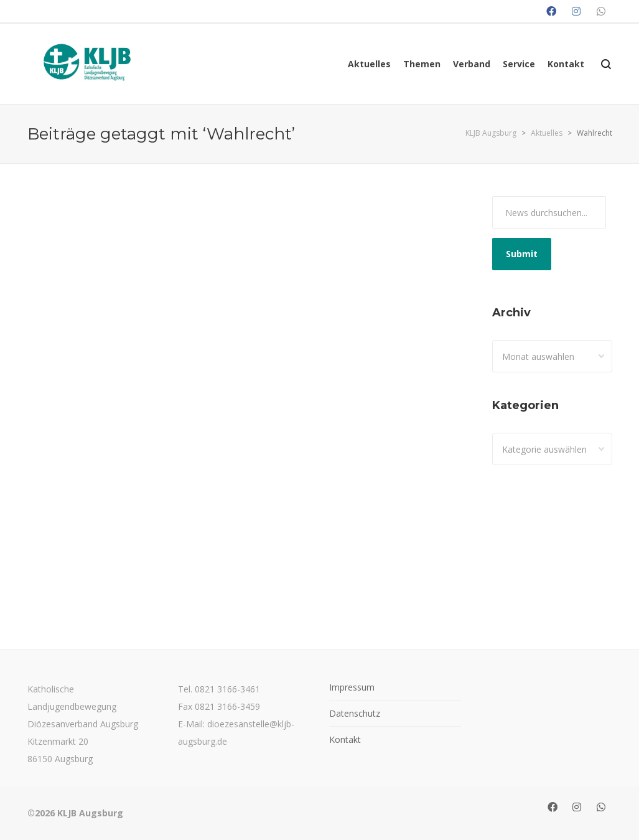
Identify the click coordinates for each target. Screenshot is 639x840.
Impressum (352, 687)
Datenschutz (355, 713)
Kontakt (345, 739)
